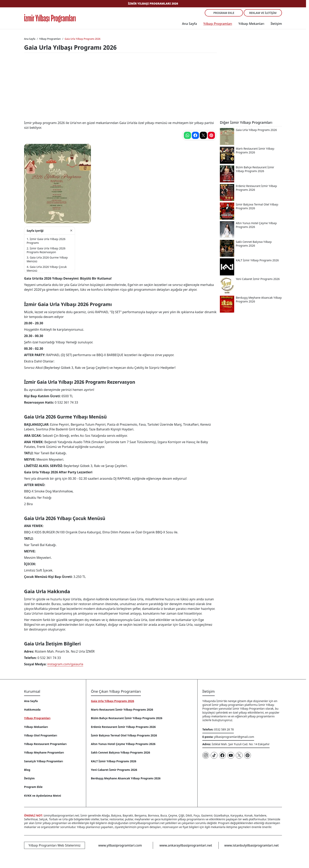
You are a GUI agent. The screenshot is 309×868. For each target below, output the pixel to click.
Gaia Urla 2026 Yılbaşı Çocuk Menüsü (47, 269)
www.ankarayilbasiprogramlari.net (186, 845)
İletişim (276, 24)
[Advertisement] (153, 87)
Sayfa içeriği (35, 231)
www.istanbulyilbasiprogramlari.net (251, 845)
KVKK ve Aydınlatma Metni (43, 796)
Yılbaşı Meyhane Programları (44, 752)
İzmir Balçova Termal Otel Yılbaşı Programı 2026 (124, 735)
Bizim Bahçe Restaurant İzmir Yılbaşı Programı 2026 (127, 718)
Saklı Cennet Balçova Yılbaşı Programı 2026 (120, 752)
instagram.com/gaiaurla (65, 664)
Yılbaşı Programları (218, 24)
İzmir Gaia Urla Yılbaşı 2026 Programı (46, 241)
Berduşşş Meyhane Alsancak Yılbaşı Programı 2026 (126, 778)
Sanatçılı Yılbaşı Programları (44, 761)
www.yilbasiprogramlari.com (120, 845)
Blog (27, 770)
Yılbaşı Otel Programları (41, 735)
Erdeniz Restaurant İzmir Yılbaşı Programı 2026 (123, 727)
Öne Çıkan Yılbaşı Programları (116, 691)
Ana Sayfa (190, 24)
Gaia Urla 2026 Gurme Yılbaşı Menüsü (47, 259)
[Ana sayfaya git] (50, 18)
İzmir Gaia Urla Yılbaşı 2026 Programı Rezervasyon (46, 250)
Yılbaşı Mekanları (251, 24)
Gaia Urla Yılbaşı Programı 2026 (113, 701)
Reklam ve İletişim (263, 13)
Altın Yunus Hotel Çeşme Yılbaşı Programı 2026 (123, 744)
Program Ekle (224, 13)
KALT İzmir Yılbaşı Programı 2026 (114, 761)
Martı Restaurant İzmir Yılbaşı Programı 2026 (122, 710)
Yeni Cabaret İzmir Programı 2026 (114, 770)
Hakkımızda (32, 710)
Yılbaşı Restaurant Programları (45, 744)
